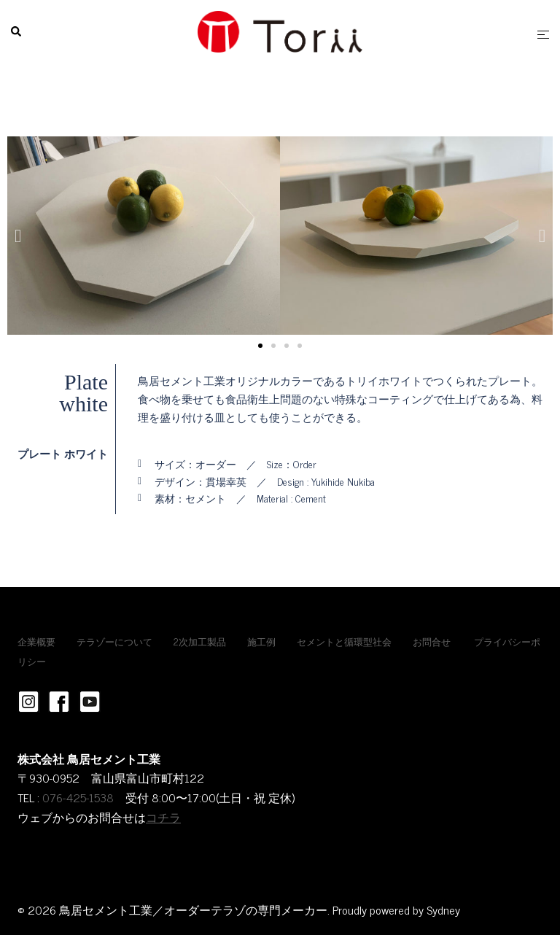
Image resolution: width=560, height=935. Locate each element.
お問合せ (432, 641)
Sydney (443, 909)
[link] (120, 797)
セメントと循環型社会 (344, 641)
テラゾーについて (114, 641)
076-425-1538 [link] (78, 797)
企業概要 (36, 641)
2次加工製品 (200, 641)
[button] (18, 235)
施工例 (261, 641)
